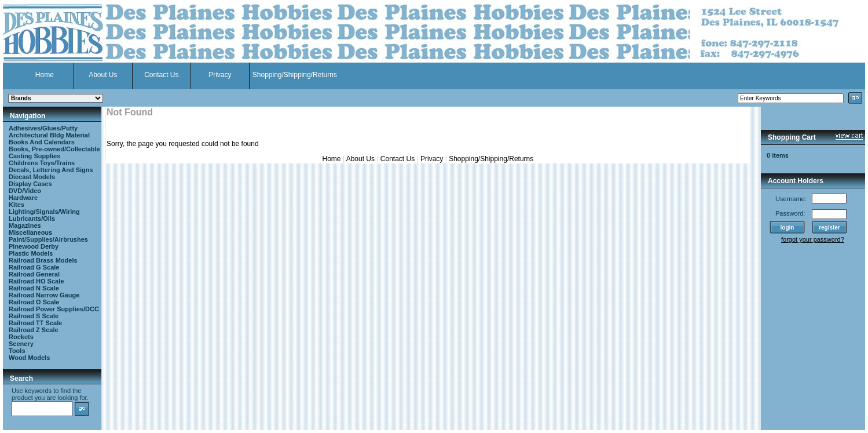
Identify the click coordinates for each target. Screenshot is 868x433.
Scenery (21, 344)
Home (45, 75)
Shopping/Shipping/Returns (295, 75)
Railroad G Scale (34, 267)
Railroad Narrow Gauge (44, 295)
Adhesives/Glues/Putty (43, 128)
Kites (17, 205)
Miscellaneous (30, 232)
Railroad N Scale (34, 288)
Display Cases (30, 184)
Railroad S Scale (34, 316)
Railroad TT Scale (35, 323)
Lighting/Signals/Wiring (44, 212)
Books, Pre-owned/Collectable (54, 149)
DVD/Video (25, 191)
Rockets (21, 337)
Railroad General (34, 274)
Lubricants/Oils (32, 219)
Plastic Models (31, 253)
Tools (17, 351)
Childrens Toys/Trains (42, 163)
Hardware (23, 198)
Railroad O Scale (34, 302)
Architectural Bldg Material (49, 135)
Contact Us (161, 75)
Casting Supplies (34, 156)
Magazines (25, 225)
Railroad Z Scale (34, 330)
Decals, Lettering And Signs (51, 170)
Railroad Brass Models (43, 260)
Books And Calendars (42, 142)
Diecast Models (32, 177)
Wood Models (29, 358)
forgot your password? (813, 239)
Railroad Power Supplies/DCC (54, 309)
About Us (103, 75)
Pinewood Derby (34, 246)
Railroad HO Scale (36, 281)
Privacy (220, 75)
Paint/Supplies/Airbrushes (48, 239)
